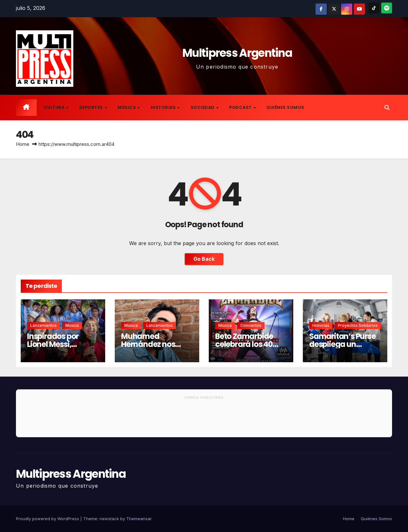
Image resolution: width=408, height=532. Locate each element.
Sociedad (203, 107)
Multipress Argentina (237, 53)
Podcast (241, 107)
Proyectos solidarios (358, 325)
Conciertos (251, 325)
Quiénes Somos (285, 107)
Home (23, 144)
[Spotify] (387, 8)
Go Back (204, 259)
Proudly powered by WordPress (48, 519)
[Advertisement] (204, 419)
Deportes (92, 107)
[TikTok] (374, 8)
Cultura (55, 107)
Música (127, 107)
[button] (387, 108)
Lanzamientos (44, 325)
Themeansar (139, 519)
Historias (164, 107)
